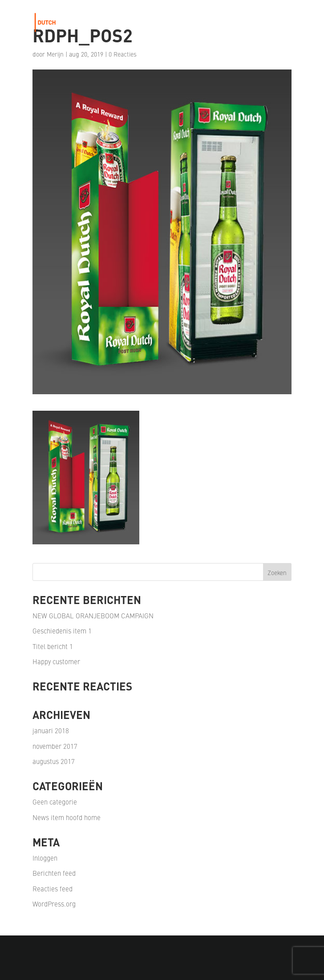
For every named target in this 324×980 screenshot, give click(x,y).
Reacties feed (53, 888)
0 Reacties (123, 54)
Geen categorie (55, 802)
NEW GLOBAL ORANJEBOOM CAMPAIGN (93, 615)
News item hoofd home (67, 817)
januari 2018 (51, 730)
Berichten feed (54, 873)
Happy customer (56, 661)
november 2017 (55, 746)
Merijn (55, 54)
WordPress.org (54, 904)
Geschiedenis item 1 (62, 631)
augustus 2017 (54, 761)
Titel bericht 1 (53, 646)
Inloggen (45, 858)
